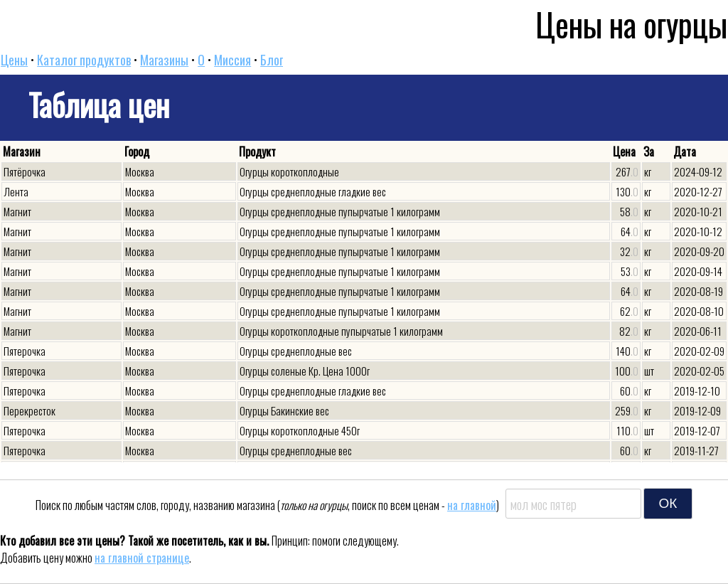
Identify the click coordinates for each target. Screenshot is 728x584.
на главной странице (142, 558)
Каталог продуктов (84, 60)
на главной (472, 505)
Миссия (232, 60)
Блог (272, 60)
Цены (14, 60)
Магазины (164, 60)
